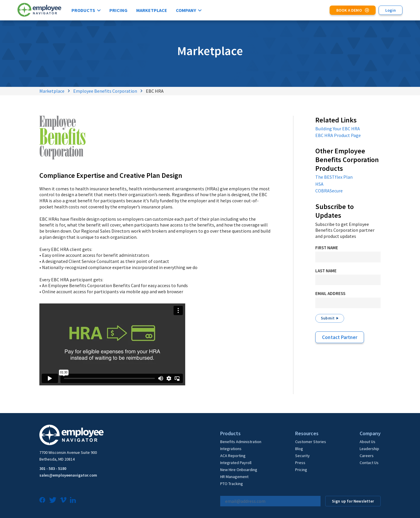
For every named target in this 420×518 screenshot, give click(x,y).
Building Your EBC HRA (338, 129)
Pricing (118, 10)
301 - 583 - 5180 (53, 468)
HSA (319, 184)
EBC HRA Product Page (338, 135)
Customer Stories (311, 442)
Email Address (330, 293)
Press (300, 463)
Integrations (231, 449)
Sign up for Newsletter (353, 501)
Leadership (369, 449)
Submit (328, 318)
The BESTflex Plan (334, 177)
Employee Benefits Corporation (105, 91)
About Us (367, 442)
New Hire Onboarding (239, 470)
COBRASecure (329, 191)
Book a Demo (349, 10)
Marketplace (152, 10)
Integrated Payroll (236, 463)
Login (391, 10)
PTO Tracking (232, 484)
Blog (299, 449)
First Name (327, 248)
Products (83, 10)
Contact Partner (340, 337)
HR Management (234, 477)
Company (186, 10)
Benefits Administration (241, 442)
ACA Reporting (233, 456)
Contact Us (369, 463)
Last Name (326, 271)
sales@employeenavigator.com (68, 475)
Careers (367, 456)
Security (302, 456)
